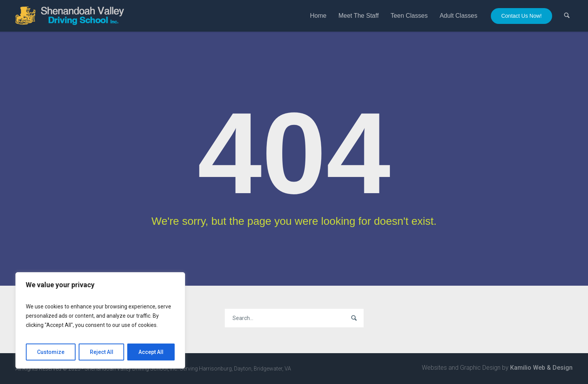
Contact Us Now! (521, 16)
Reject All (102, 352)
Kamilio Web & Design (541, 368)
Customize (51, 352)
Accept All (151, 352)
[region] (100, 320)
